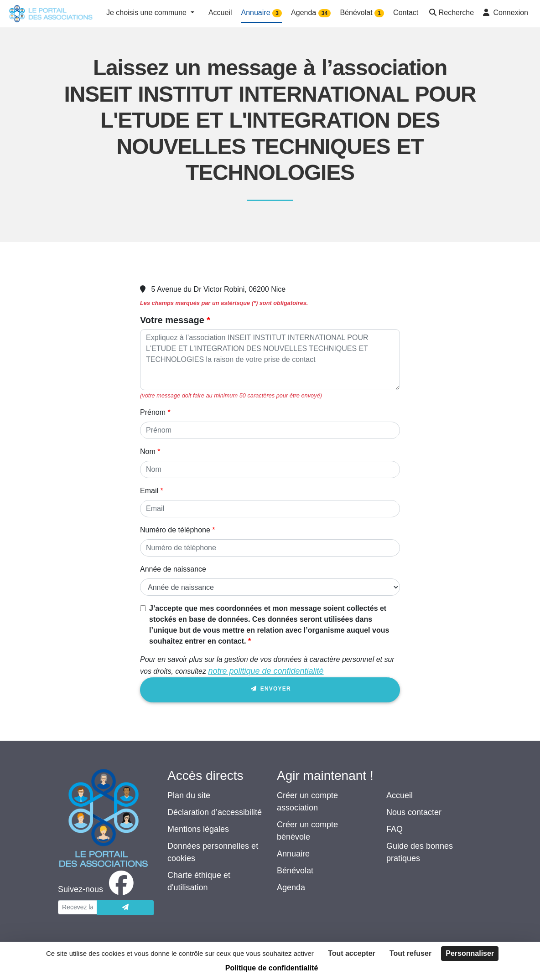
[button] (451, 13)
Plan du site (189, 795)
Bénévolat (295, 871)
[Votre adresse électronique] (78, 907)
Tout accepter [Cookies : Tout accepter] (352, 953)
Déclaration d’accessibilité (215, 812)
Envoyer (270, 690)
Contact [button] (406, 13)
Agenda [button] (311, 13)
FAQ (395, 829)
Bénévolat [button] (362, 13)
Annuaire (293, 854)
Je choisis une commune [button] (148, 13)
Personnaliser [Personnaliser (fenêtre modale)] (470, 953)
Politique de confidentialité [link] (272, 968)
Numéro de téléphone (175, 530)
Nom (148, 451)
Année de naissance (173, 569)
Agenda (291, 887)
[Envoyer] (125, 908)
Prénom (153, 412)
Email (149, 491)
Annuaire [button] (262, 13)
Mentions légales (198, 829)
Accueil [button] (220, 13)
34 (325, 13)
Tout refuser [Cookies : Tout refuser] (410, 953)
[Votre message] (270, 360)
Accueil (400, 795)
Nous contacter (414, 812)
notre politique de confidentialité (266, 671)
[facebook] (98, 889)
